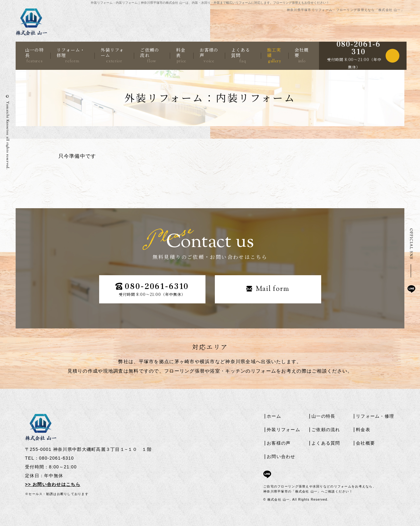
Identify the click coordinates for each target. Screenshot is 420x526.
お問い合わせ (281, 456)
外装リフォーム (112, 55)
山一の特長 (34, 55)
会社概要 (302, 55)
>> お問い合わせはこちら (53, 484)
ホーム (274, 416)
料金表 (181, 55)
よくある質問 (240, 55)
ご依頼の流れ (149, 55)
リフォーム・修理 (71, 55)
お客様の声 (209, 55)
